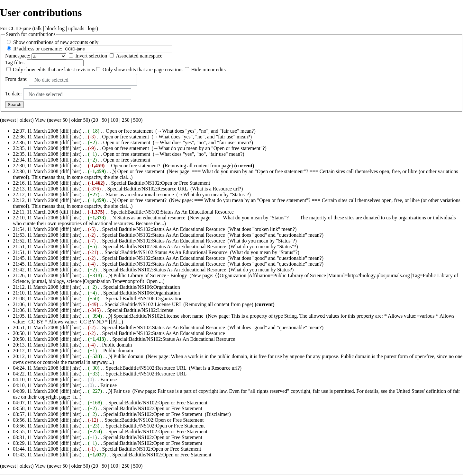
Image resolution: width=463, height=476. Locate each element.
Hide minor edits (209, 70)
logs (92, 28)
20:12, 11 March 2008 (36, 351)
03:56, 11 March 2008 (36, 420)
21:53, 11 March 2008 (36, 235)
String (291, 316)
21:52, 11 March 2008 (36, 241)
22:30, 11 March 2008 (36, 166)
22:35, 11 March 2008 (36, 148)
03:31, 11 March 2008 (36, 437)
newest (9, 120)
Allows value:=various (411, 316)
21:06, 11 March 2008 (36, 304)
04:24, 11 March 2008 (36, 368)
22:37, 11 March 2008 (36, 131)
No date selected (51, 80)
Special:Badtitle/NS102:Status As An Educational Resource (172, 212)
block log (55, 28)
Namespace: (18, 56)
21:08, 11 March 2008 (36, 299)
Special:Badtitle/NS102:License (140, 310)
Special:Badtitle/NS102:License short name (159, 316)
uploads (76, 28)
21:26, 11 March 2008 (36, 275)
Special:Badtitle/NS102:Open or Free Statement (160, 183)
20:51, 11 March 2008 (36, 327)
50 (104, 120)
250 (126, 120)
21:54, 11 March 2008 (36, 229)
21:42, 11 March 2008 (36, 270)
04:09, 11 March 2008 (36, 391)
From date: (16, 79)
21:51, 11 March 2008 (36, 247)
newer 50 (58, 120)
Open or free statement (129, 131)
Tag (9, 62)
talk (38, 28)
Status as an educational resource (140, 194)
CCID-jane (20, 28)
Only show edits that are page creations (143, 70)
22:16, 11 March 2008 (36, 183)
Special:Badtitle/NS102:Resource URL (147, 189)
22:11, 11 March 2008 (36, 212)
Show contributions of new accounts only (56, 42)
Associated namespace (139, 56)
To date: (14, 94)
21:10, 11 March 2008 (36, 293)
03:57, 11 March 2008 (36, 414)
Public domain (117, 345)
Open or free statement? (136, 166)
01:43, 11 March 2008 (36, 455)
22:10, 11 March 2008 (36, 218)
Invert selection (91, 56)
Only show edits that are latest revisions (54, 70)
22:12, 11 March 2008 (36, 194)
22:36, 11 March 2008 (36, 137)
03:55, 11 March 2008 (36, 432)
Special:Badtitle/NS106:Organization (142, 287)
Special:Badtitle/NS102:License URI (143, 304)
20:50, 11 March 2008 (36, 333)
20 (95, 120)
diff (65, 131)
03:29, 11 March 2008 (36, 443)
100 (114, 120)
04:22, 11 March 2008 (36, 374)
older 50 (80, 120)
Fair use (109, 379)
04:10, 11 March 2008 (36, 379)
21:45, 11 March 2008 (36, 258)
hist (76, 131)
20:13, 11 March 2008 (36, 345)
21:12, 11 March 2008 (36, 287)
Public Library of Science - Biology (150, 275)
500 (137, 120)
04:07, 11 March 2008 (36, 403)
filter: (15, 62)
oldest (26, 120)
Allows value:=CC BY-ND (76, 322)
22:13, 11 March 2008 (36, 189)
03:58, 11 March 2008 (36, 408)
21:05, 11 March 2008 (36, 316)
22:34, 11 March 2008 (36, 160)
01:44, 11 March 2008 (36, 449)
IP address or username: (38, 49)
